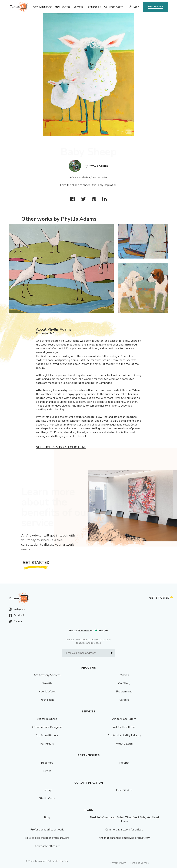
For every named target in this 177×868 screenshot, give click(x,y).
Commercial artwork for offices (124, 830)
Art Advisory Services (47, 675)
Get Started (156, 7)
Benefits (47, 683)
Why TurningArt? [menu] (42, 7)
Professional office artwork (47, 830)
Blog (47, 817)
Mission (124, 675)
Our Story (124, 683)
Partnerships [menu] (94, 7)
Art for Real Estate (124, 719)
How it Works (47, 692)
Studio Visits (47, 798)
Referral (124, 763)
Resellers (47, 763)
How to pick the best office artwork (47, 838)
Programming (124, 692)
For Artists (47, 744)
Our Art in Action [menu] (114, 7)
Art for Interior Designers (47, 727)
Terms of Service (139, 863)
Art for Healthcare (124, 727)
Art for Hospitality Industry (124, 735)
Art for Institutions (47, 735)
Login (136, 7)
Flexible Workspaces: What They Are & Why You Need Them (124, 819)
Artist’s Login (124, 744)
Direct (47, 771)
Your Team (47, 700)
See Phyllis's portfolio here (61, 447)
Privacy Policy (118, 863)
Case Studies (124, 790)
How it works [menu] (63, 7)
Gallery (47, 790)
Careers (124, 700)
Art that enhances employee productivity (124, 838)
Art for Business (47, 719)
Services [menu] (78, 7)
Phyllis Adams (98, 166)
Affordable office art (47, 846)
